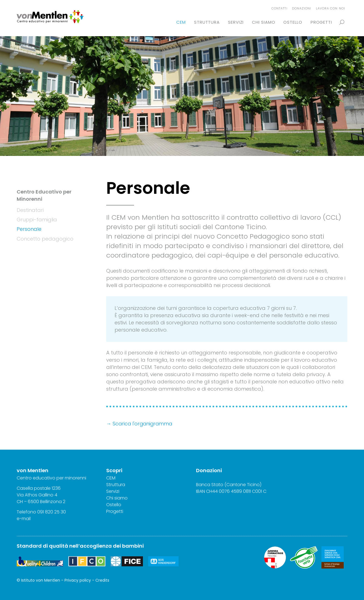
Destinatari (30, 210)
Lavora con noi (330, 8)
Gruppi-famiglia (37, 220)
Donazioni (302, 8)
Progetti (321, 22)
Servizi (236, 22)
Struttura (207, 22)
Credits (102, 580)
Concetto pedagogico (45, 238)
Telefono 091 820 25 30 (41, 512)
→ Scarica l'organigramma (140, 424)
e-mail (24, 519)
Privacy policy (78, 580)
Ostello (293, 22)
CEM (181, 22)
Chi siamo (263, 22)
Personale (29, 229)
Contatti (279, 8)
